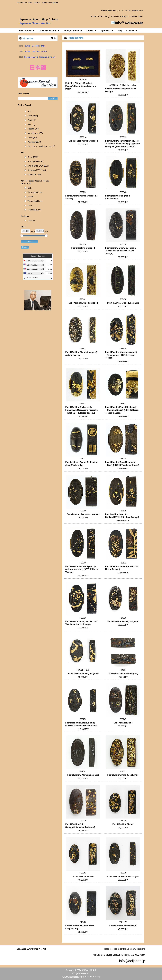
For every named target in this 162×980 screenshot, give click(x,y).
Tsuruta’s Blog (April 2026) (35, 46)
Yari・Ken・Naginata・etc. (41, 146)
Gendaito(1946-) (35, 175)
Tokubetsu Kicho (35, 192)
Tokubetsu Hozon (35, 201)
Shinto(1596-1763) (36, 161)
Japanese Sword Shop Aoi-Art (38, 19)
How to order (27, 31)
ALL (29, 111)
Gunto (32, 120)
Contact (132, 31)
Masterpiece (35, 133)
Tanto (32, 138)
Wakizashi (34, 142)
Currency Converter (38, 256)
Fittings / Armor (73, 31)
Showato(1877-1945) (37, 170)
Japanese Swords (49, 31)
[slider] (22, 236)
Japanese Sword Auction (35, 23)
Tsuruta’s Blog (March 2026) (35, 51)
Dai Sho (33, 116)
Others (91, 31)
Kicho (30, 188)
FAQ (120, 31)
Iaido (31, 124)
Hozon (30, 197)
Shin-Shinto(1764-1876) (38, 166)
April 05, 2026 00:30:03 (30, 278)
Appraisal (107, 31)
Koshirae (31, 221)
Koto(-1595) (33, 157)
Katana (33, 129)
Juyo (30, 206)
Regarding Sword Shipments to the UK (40, 57)
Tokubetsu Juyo (34, 210)
